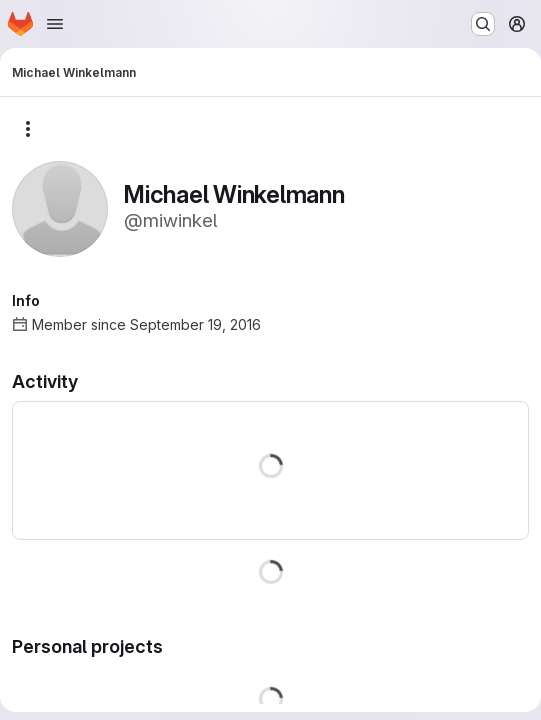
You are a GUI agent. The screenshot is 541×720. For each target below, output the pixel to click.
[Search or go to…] (483, 24)
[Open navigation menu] (55, 24)
